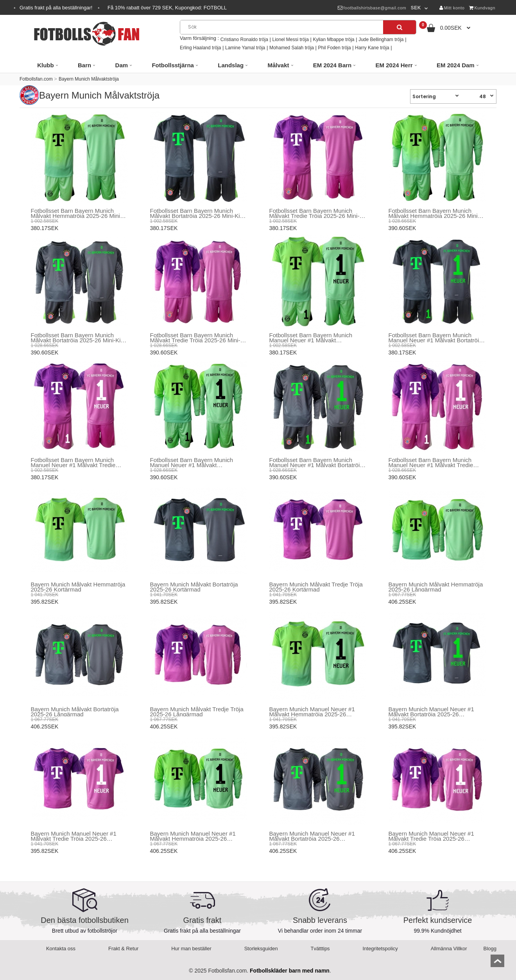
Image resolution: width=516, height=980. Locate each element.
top (497, 963)
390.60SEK (402, 228)
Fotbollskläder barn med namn (290, 971)
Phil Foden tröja (335, 48)
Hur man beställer (191, 949)
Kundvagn (482, 8)
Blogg (490, 949)
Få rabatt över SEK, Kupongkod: (167, 8)
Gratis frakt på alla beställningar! (57, 8)
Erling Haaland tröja (200, 48)
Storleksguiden (261, 949)
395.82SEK (45, 602)
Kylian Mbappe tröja (333, 40)
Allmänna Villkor (449, 949)
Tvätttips (320, 949)
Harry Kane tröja (372, 48)
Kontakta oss (61, 949)
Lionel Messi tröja (290, 40)
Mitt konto (452, 8)
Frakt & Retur (123, 949)
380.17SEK (45, 228)
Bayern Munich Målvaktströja (89, 79)
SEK (416, 8)
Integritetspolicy (380, 949)
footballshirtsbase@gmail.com (372, 8)
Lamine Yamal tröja (245, 48)
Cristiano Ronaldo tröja (244, 40)
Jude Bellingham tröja (381, 40)
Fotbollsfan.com (36, 79)
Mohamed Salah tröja (292, 48)
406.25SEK (402, 602)
